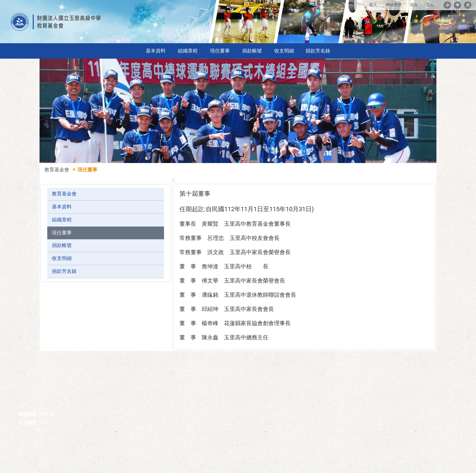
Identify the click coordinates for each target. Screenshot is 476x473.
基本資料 (156, 51)
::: (359, 5)
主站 (430, 5)
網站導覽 (394, 5)
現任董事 (220, 51)
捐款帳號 (252, 51)
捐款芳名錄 (318, 51)
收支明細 (284, 51)
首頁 (414, 5)
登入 (373, 5)
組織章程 (188, 51)
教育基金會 (57, 170)
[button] (59, 111)
